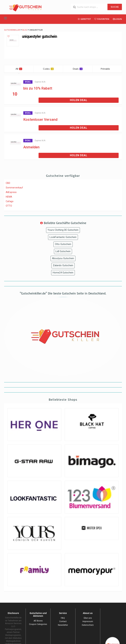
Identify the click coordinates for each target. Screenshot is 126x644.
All (19, 69)
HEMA (9, 197)
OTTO (9, 206)
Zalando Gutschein (63, 265)
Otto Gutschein (63, 244)
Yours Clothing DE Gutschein (63, 230)
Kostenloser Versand (40, 120)
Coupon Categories (38, 624)
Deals (78, 69)
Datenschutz (88, 625)
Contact (63, 621)
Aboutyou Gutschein (63, 258)
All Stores (38, 621)
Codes (48, 69)
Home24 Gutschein (63, 273)
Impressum (88, 621)
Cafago (10, 201)
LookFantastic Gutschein (63, 237)
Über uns (88, 618)
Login (117, 19)
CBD (8, 183)
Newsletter (63, 625)
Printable (107, 69)
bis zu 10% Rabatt (38, 88)
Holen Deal (79, 100)
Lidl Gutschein (63, 251)
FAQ (63, 618)
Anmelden (31, 147)
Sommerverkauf (14, 188)
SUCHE (115, 7)
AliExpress (11, 192)
